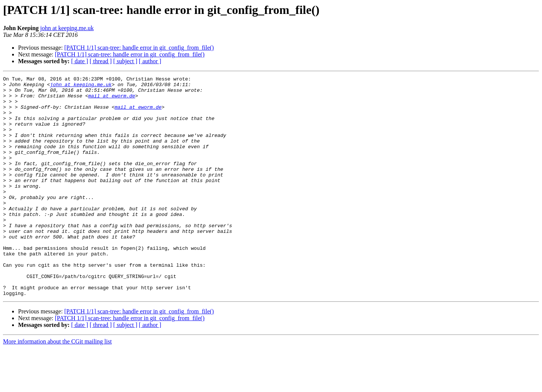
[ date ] (80, 61)
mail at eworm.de (112, 100)
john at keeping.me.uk (67, 28)
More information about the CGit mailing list (57, 385)
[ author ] (150, 61)
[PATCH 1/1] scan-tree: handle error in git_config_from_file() (139, 48)
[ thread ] (101, 61)
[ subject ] (125, 61)
